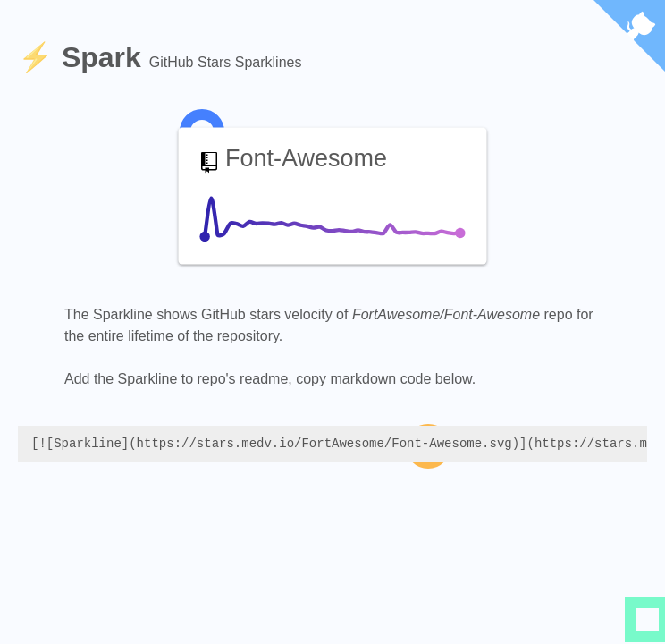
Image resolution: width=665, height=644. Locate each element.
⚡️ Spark (84, 57)
